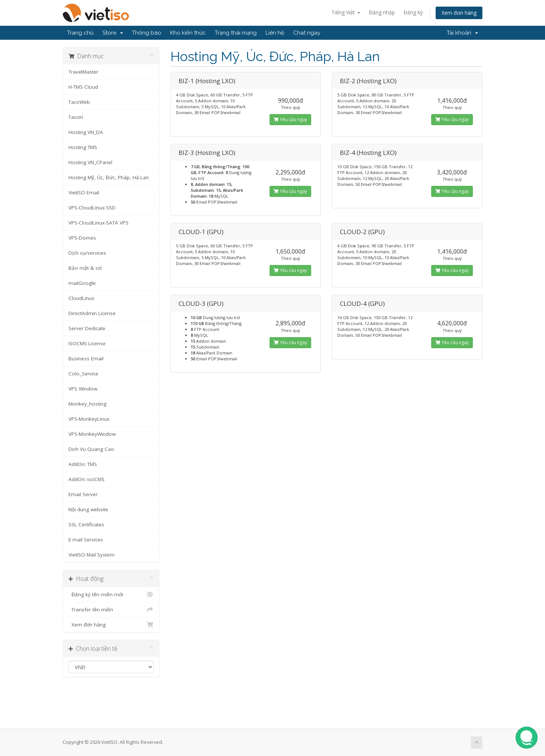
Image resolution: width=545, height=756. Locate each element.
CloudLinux (81, 298)
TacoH (76, 117)
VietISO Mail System (92, 555)
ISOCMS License (87, 343)
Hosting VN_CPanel (90, 162)
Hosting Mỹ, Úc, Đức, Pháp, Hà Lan (109, 177)
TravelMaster (83, 72)
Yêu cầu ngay (290, 119)
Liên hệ (275, 33)
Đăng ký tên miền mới (111, 594)
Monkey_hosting (87, 404)
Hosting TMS (83, 147)
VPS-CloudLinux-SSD (92, 208)
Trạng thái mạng (236, 33)
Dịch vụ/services (87, 253)
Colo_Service (83, 374)
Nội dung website (88, 509)
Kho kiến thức (188, 33)
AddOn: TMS (83, 464)
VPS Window (83, 389)
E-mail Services (86, 540)
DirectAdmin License (92, 313)
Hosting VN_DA (86, 132)
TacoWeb (79, 102)
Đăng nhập (382, 12)
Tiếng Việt (346, 12)
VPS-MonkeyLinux (89, 419)
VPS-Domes (82, 238)
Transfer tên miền (111, 610)
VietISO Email (84, 192)
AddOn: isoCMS (87, 479)
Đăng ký (413, 12)
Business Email (86, 358)
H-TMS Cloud (83, 87)
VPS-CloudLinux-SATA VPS (99, 223)
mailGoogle (82, 283)
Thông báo (147, 33)
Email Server (83, 494)
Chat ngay (307, 33)
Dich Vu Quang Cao (91, 449)
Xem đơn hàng (459, 13)
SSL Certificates (86, 524)
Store (113, 33)
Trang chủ (80, 33)
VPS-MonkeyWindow (92, 434)
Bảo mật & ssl (85, 268)
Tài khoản (462, 33)
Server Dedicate (87, 328)
